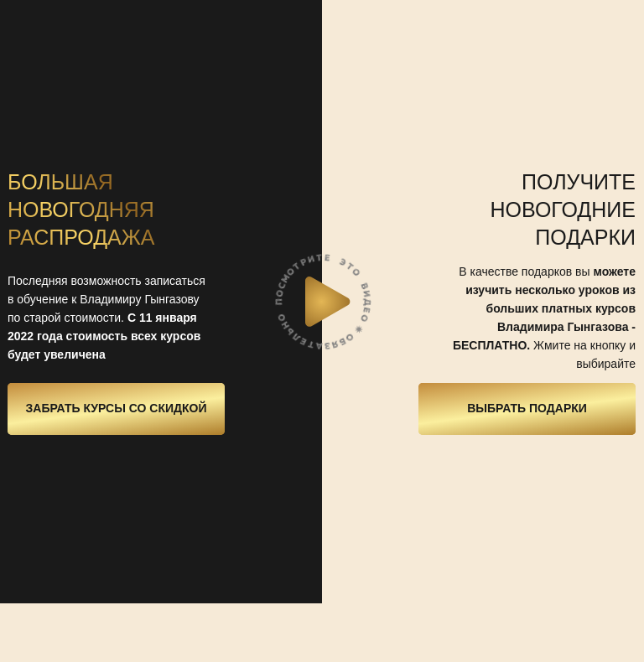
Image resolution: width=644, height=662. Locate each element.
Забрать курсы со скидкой (117, 408)
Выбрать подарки (527, 408)
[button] (328, 302)
